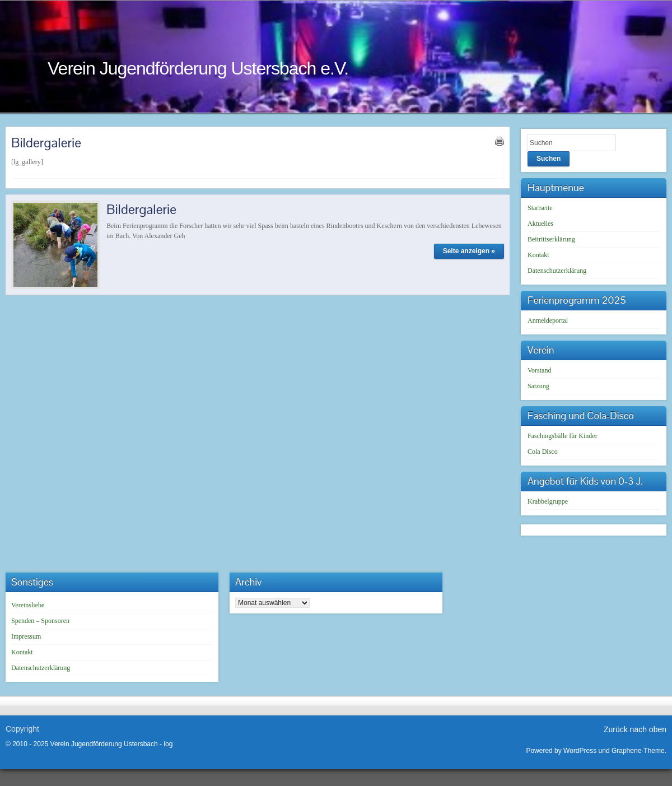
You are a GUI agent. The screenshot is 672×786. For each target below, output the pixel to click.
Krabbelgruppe (548, 501)
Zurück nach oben (635, 729)
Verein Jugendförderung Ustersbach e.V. (198, 68)
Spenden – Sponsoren (40, 621)
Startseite (540, 208)
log (168, 744)
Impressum (26, 636)
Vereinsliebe (28, 605)
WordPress (580, 751)
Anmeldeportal (548, 320)
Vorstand (539, 370)
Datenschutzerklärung (557, 271)
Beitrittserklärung (551, 239)
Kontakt (538, 255)
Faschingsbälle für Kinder (563, 436)
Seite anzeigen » (469, 251)
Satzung (538, 386)
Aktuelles (540, 224)
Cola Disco (543, 452)
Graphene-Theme (638, 751)
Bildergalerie (141, 209)
